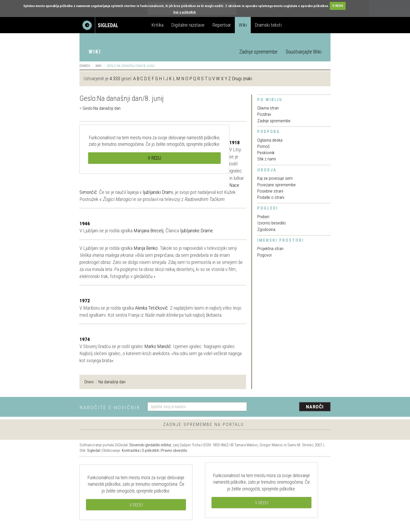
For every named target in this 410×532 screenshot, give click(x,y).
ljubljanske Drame (197, 231)
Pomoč (264, 146)
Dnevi (89, 382)
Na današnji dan (112, 382)
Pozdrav (264, 114)
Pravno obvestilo (174, 450)
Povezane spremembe (277, 185)
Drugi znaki (242, 79)
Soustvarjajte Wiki (304, 52)
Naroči (315, 407)
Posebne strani (270, 191)
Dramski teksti (268, 25)
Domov (85, 66)
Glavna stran (268, 108)
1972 (85, 301)
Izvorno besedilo (272, 223)
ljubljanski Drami (158, 192)
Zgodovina (266, 229)
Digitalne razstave (188, 25)
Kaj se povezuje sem (275, 178)
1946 (85, 224)
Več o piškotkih (184, 12)
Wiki (243, 25)
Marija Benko (146, 248)
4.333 (115, 79)
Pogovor (265, 255)
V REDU (338, 6)
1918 (235, 143)
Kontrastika (131, 450)
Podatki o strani (271, 197)
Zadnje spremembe (258, 52)
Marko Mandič (158, 346)
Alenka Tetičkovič (151, 308)
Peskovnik (266, 153)
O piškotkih (150, 450)
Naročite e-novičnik (110, 407)
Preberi (263, 217)
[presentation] (292, 407)
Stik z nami (267, 159)
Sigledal (93, 450)
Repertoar (222, 25)
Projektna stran (270, 248)
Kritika (157, 25)
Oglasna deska (270, 140)
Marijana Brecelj (149, 231)
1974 (85, 339)
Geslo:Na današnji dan (102, 108)
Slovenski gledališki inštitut (150, 445)
